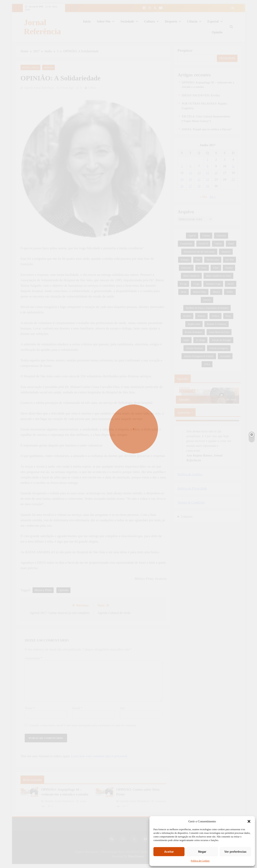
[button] (249, 821)
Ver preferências (235, 852)
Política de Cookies (200, 861)
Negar (202, 852)
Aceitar (169, 852)
